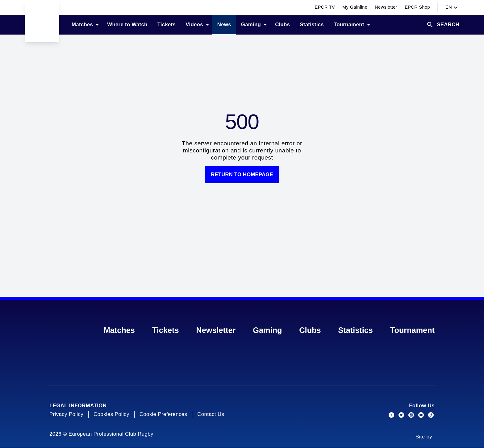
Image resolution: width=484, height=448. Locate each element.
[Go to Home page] (42, 21)
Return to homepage (242, 175)
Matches (119, 330)
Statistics (356, 330)
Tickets (166, 330)
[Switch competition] (72, 7)
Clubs (310, 330)
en (452, 7)
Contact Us (211, 415)
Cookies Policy (111, 415)
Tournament (412, 330)
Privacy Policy (66, 415)
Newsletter (216, 330)
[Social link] (391, 415)
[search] (443, 25)
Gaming (267, 330)
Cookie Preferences (163, 415)
